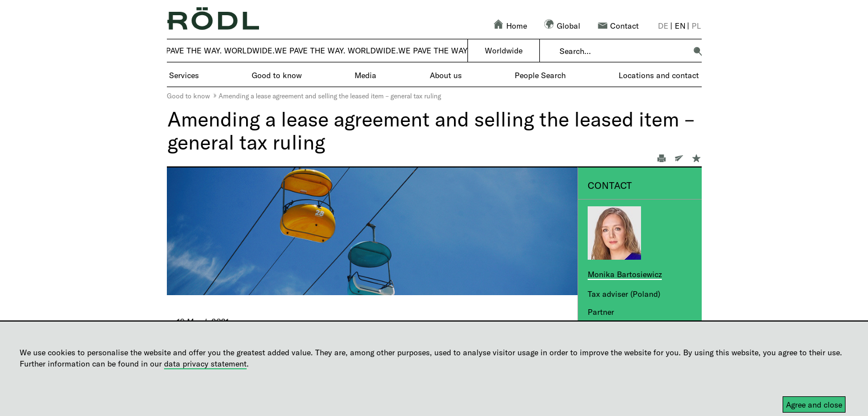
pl (696, 26)
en (680, 26)
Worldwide (504, 50)
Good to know (188, 96)
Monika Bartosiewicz (625, 274)
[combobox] (623, 51)
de (663, 26)
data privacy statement (205, 363)
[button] (698, 51)
